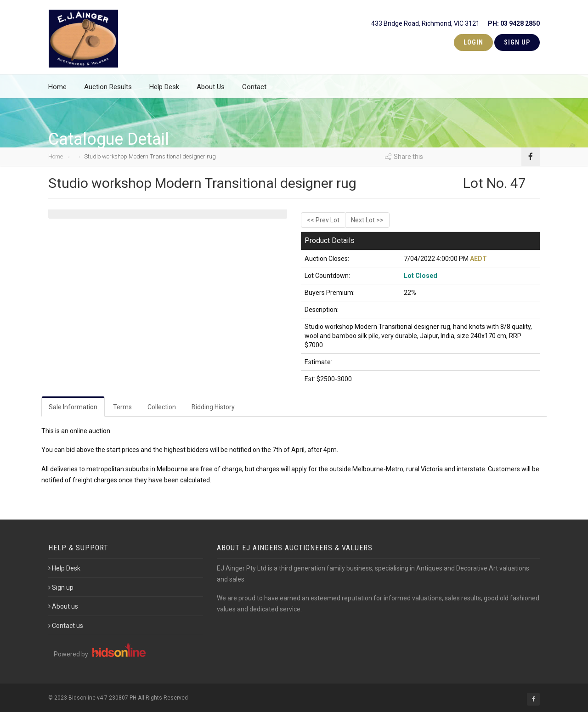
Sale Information (73, 407)
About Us (211, 92)
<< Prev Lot (323, 220)
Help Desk (164, 92)
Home (57, 92)
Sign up (61, 588)
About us (63, 606)
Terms (122, 407)
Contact (254, 92)
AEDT (478, 259)
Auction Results (108, 92)
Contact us (66, 626)
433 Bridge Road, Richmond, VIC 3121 (455, 22)
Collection (162, 407)
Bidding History (213, 407)
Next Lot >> (367, 220)
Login (473, 42)
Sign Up (517, 42)
